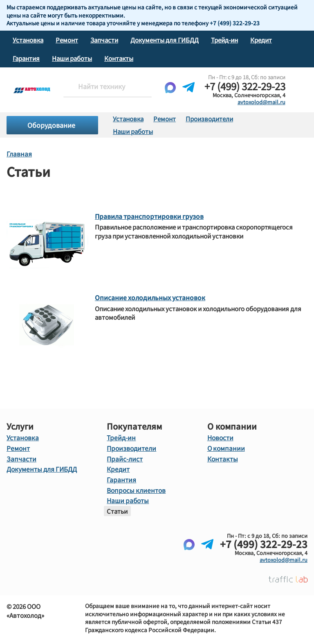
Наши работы (72, 58)
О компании (225, 447)
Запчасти (104, 40)
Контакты (119, 58)
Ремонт (67, 40)
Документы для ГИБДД (165, 40)
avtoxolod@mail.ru (261, 102)
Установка (28, 40)
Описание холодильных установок (148, 297)
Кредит (261, 40)
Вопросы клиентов (135, 488)
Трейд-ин (224, 40)
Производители (209, 119)
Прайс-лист (124, 457)
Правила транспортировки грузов (147, 216)
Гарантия (26, 58)
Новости (220, 437)
